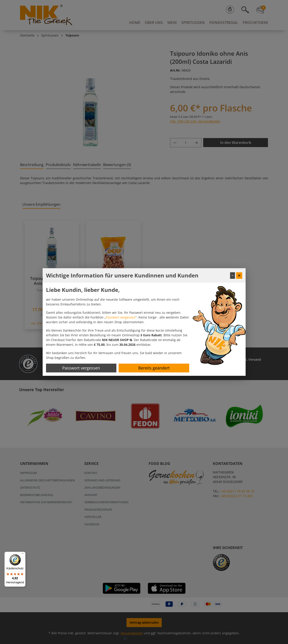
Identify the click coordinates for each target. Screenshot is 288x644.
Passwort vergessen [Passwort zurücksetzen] (81, 368)
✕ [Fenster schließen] (239, 275)
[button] (117, 340)
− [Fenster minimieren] (233, 275)
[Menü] (23, 554)
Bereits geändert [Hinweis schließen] (154, 368)
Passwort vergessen (121, 317)
